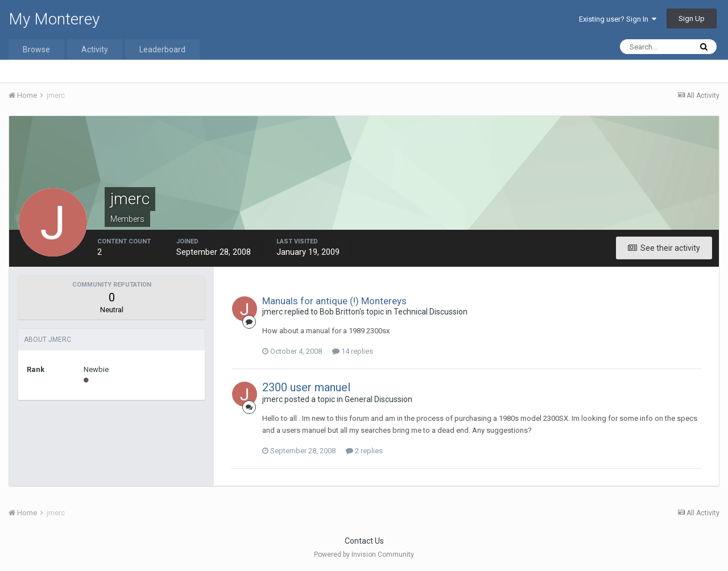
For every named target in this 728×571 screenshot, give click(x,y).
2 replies (364, 451)
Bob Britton (340, 312)
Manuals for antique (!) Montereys (334, 301)
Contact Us (364, 541)
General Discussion (379, 399)
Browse (36, 49)
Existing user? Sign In (618, 19)
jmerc (272, 312)
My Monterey (54, 19)
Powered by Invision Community (364, 555)
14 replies (353, 351)
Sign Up (692, 18)
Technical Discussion (431, 312)
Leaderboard (162, 49)
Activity (95, 49)
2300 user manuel (306, 387)
